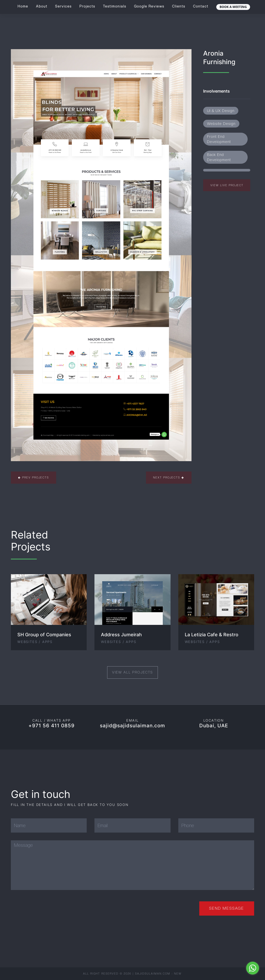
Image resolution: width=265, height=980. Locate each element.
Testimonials (115, 6)
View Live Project (227, 185)
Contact (201, 6)
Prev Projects (34, 477)
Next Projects (169, 477)
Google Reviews (149, 6)
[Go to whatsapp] (253, 968)
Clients (179, 6)
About (42, 6)
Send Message (227, 908)
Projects (87, 6)
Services (63, 6)
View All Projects (132, 672)
